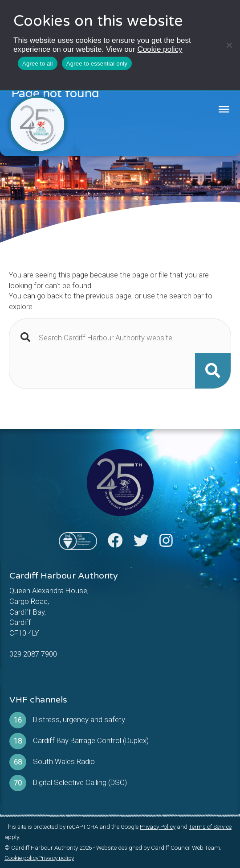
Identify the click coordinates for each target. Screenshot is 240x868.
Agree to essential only (97, 64)
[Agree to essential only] (229, 45)
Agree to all (38, 64)
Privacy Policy (158, 827)
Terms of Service (210, 827)
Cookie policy (160, 49)
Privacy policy (56, 858)
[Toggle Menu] (224, 109)
